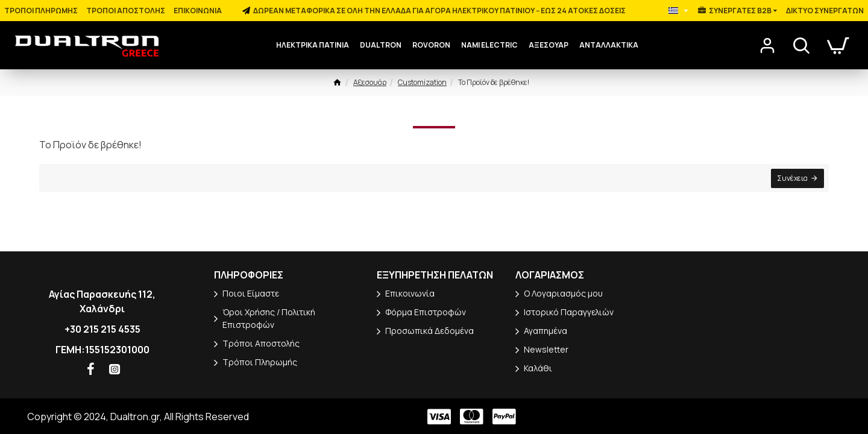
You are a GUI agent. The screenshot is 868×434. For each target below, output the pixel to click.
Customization (422, 82)
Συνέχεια (791, 179)
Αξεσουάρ (370, 82)
